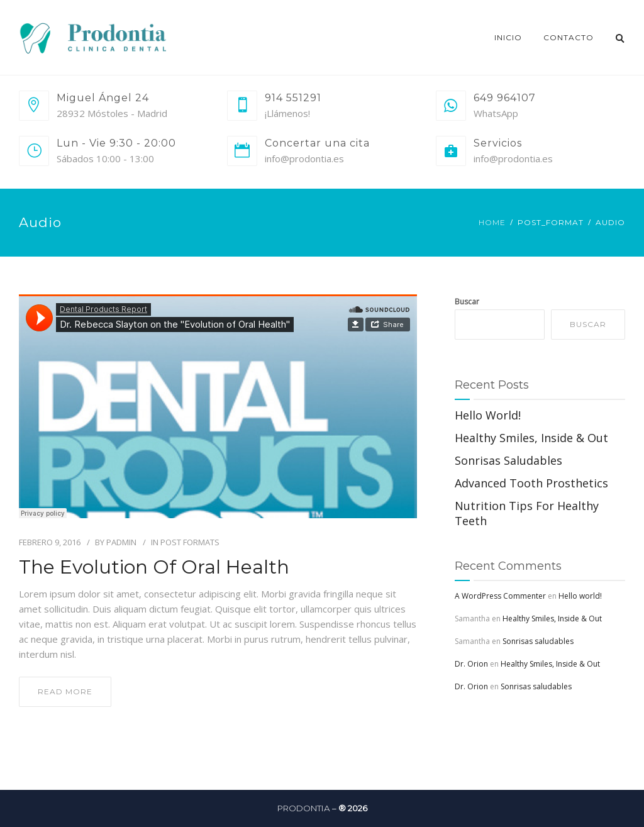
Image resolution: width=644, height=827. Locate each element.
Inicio (508, 37)
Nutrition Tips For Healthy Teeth (527, 513)
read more (65, 691)
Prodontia (304, 808)
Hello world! (488, 415)
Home (492, 222)
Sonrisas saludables (508, 460)
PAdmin (121, 542)
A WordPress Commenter (500, 596)
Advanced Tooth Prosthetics (531, 483)
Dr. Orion (471, 664)
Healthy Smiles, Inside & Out (531, 438)
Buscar (467, 302)
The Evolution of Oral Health (154, 567)
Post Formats (190, 542)
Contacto (569, 37)
